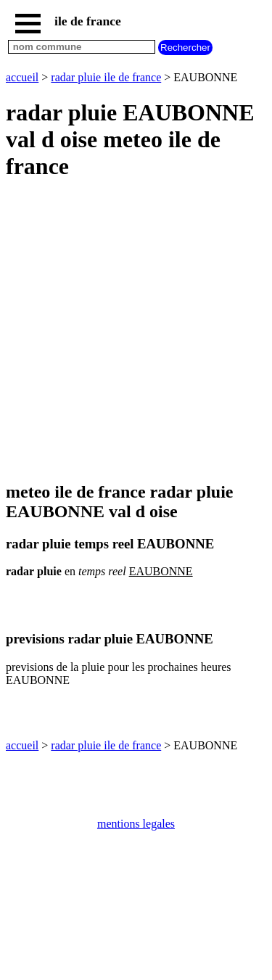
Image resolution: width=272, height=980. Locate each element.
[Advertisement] (136, 332)
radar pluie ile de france (106, 77)
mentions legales (136, 824)
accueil (22, 77)
